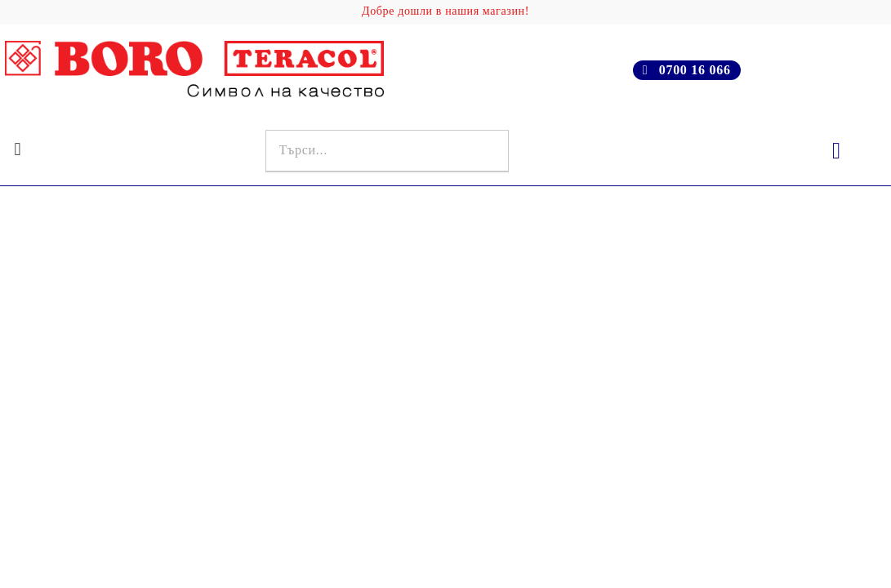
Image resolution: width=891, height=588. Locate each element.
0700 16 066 (695, 70)
